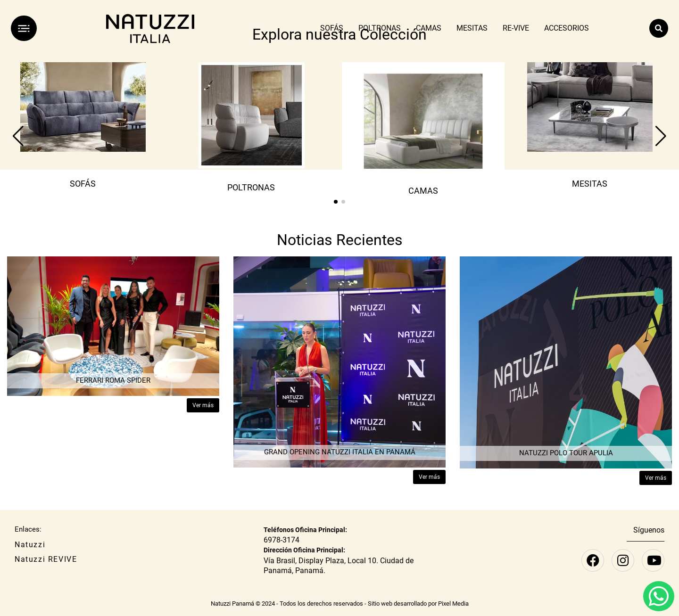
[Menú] (24, 29)
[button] (336, 202)
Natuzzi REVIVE (46, 559)
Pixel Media (453, 604)
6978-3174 (282, 540)
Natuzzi (30, 545)
